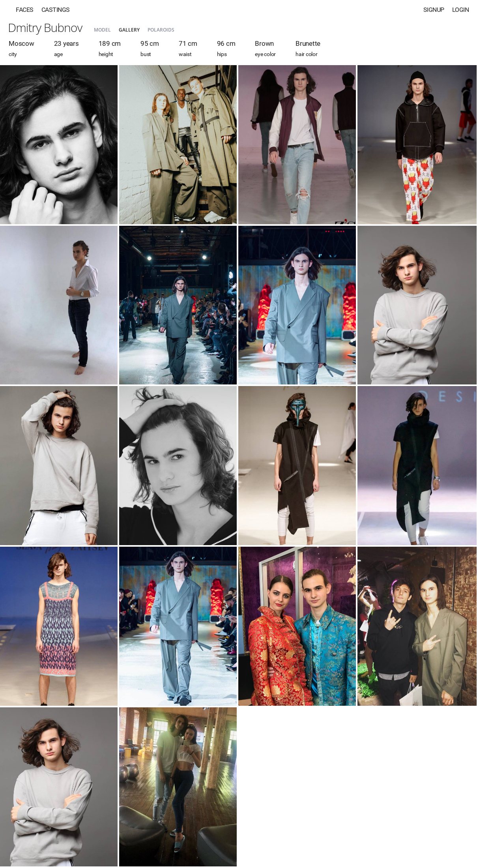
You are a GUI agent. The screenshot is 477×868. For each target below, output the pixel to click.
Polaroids (161, 30)
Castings (56, 10)
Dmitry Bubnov (45, 27)
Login (461, 10)
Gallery (129, 30)
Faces (25, 10)
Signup (434, 10)
